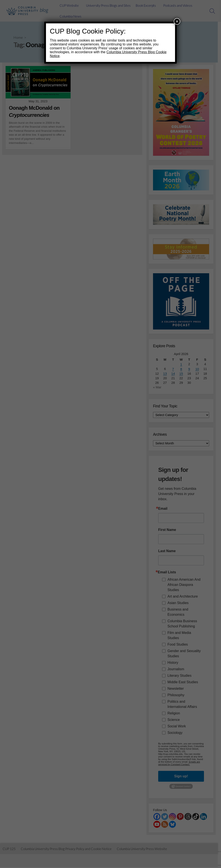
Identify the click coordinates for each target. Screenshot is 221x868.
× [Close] (177, 21)
